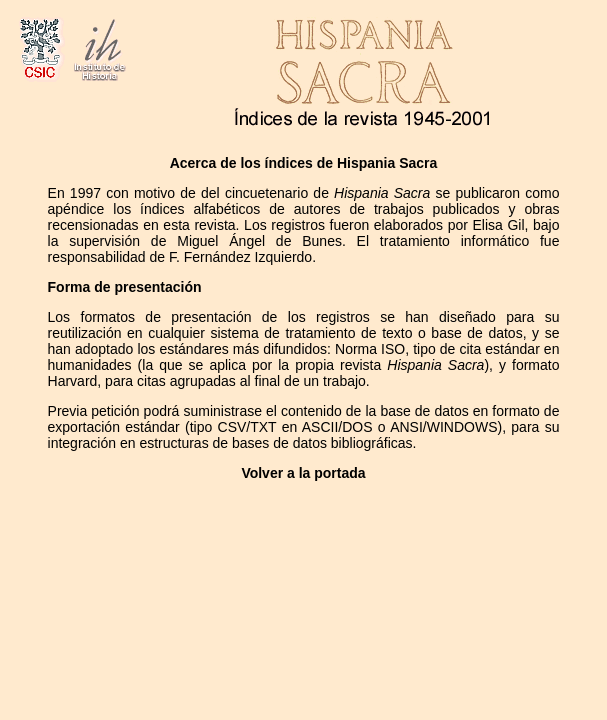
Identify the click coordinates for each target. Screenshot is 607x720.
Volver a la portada (303, 473)
